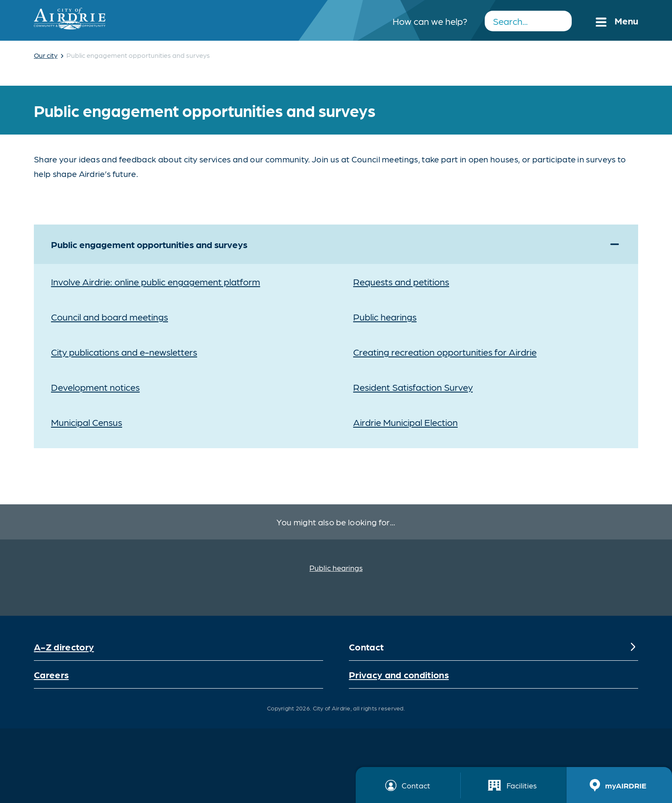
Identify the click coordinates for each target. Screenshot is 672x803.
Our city (46, 55)
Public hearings (336, 568)
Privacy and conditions (399, 674)
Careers (51, 674)
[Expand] (615, 244)
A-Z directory (64, 646)
